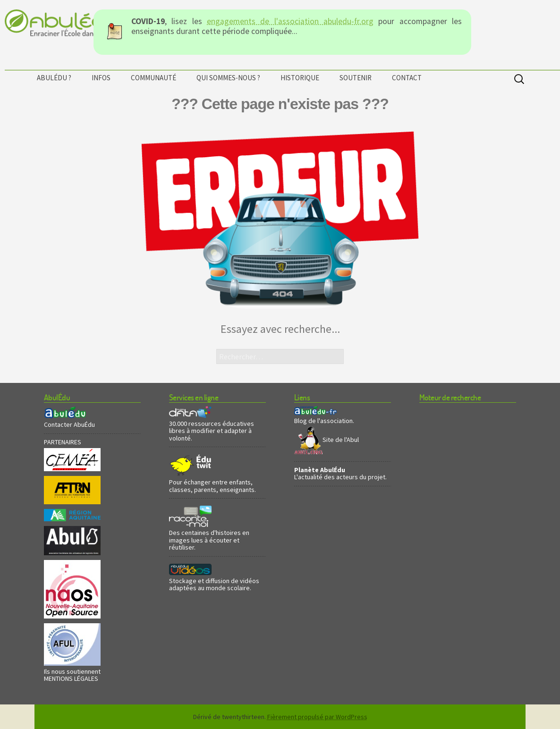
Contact (407, 78)
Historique (300, 78)
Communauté (153, 78)
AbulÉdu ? (54, 78)
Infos (101, 78)
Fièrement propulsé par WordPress (317, 717)
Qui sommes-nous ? (228, 78)
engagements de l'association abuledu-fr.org (290, 21)
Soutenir (356, 78)
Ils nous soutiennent (72, 671)
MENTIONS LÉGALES (71, 678)
